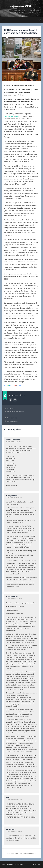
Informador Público (22, 6)
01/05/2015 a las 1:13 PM (14, 599)
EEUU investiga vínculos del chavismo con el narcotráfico (21, 31)
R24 (17, 116)
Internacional (11, 412)
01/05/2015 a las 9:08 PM (14, 832)
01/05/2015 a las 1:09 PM (14, 498)
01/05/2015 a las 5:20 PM (14, 800)
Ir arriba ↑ (37, 864)
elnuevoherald (9, 116)
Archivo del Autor (10, 400)
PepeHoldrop (11, 829)
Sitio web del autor (15, 400)
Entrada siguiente (13, 421)
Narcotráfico (20, 412)
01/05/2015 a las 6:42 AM (14, 442)
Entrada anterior (12, 418)
